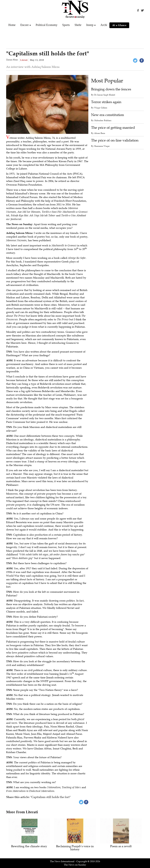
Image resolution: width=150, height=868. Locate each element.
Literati (24, 60)
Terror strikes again (106, 102)
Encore (25, 25)
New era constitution (108, 115)
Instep (90, 25)
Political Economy (47, 25)
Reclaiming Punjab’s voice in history (75, 848)
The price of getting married (113, 128)
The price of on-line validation (115, 140)
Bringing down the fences (111, 89)
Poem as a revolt (121, 846)
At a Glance (119, 25)
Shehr (78, 25)
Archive (105, 25)
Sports (66, 25)
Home (12, 25)
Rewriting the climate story (29, 846)
